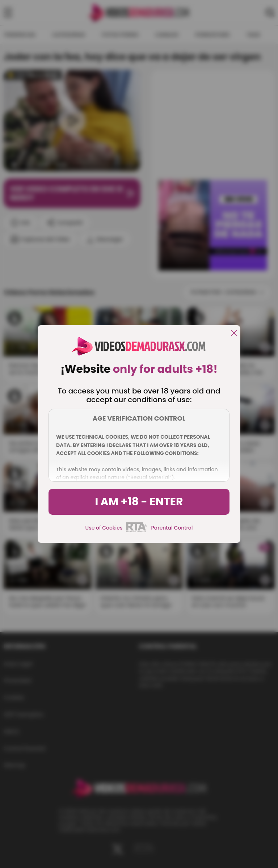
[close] (234, 334)
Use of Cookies (104, 528)
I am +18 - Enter (139, 502)
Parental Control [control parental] (172, 528)
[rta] (137, 531)
